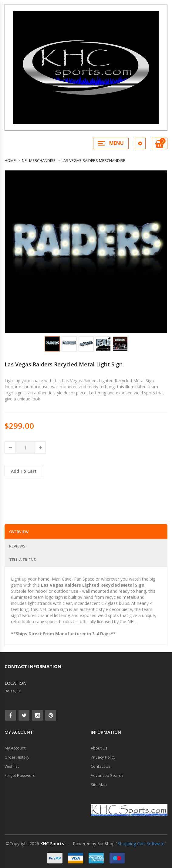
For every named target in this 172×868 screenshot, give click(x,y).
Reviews (17, 546)
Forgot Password (20, 775)
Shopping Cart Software (141, 844)
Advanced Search (107, 775)
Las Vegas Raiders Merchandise (93, 160)
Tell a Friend (23, 560)
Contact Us (101, 766)
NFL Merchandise (39, 160)
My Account (15, 748)
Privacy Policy (103, 757)
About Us (99, 748)
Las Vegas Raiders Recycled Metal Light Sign (64, 364)
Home (10, 160)
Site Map (99, 784)
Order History (17, 757)
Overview (19, 532)
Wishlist (12, 766)
